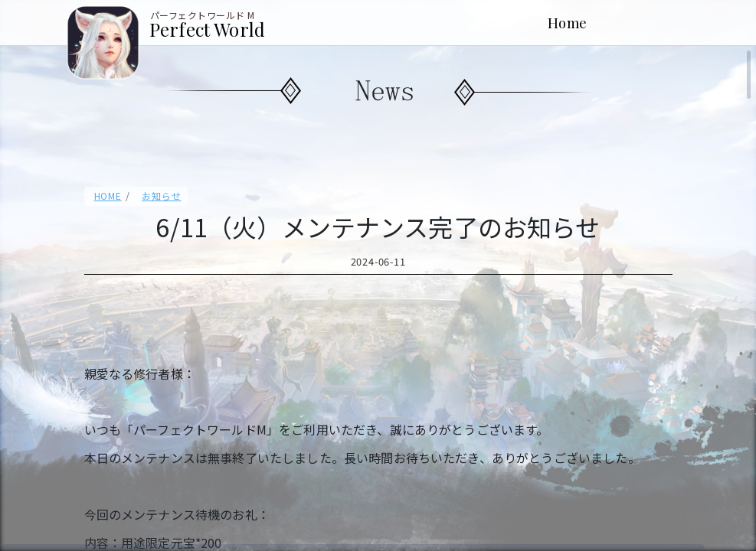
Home (568, 23)
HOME (108, 196)
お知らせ (161, 196)
